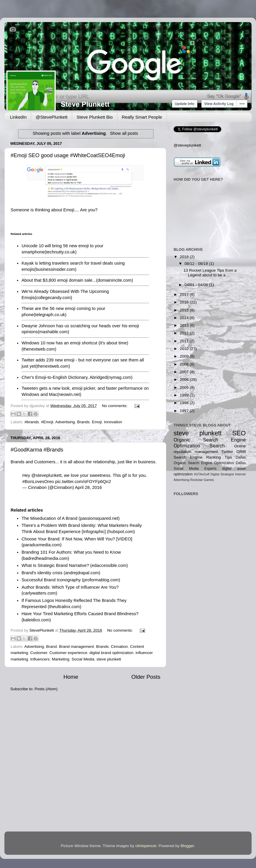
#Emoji (47, 422)
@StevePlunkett (51, 117)
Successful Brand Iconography (51, 580)
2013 (185, 325)
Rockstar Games (202, 480)
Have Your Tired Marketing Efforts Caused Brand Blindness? (80, 614)
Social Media (83, 659)
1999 (185, 395)
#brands (32, 422)
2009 (185, 356)
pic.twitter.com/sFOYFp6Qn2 (83, 482)
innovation (113, 422)
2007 (185, 372)
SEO (239, 433)
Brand (51, 647)
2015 (185, 310)
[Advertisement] (192, 571)
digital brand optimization (111, 653)
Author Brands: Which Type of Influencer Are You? (70, 587)
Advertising (65, 422)
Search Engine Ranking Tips (203, 457)
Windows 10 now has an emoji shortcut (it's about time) (75, 343)
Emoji (97, 422)
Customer (39, 653)
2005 (185, 387)
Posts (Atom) (46, 689)
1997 (185, 411)
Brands (83, 422)
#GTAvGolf (202, 474)
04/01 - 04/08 (197, 285)
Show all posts (124, 133)
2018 (185, 257)
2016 (185, 302)
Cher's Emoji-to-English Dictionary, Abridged (64, 377)
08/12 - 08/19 (197, 264)
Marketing (60, 659)
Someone (20, 210)
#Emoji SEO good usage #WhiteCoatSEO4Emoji (68, 155)
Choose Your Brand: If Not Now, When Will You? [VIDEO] (77, 539)
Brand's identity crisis (42, 573)
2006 (185, 380)
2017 (185, 294)
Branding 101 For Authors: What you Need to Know (71, 552)
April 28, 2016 (88, 487)
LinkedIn (18, 117)
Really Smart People (142, 117)
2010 (185, 349)
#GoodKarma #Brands (37, 450)
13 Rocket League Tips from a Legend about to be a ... (210, 273)
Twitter (227, 452)
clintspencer (146, 846)
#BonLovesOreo (38, 482)
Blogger (187, 846)
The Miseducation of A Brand (49, 518)
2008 (185, 364)
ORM (241, 452)
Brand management (76, 647)
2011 (185, 341)
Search (217, 446)
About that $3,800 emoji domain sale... (59, 280)
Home (71, 677)
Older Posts (146, 677)
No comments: (115, 406)
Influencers (40, 659)
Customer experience (68, 653)
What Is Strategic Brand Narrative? (55, 565)
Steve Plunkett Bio (95, 117)
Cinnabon (119, 647)
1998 (185, 403)
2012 (185, 333)
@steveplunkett (47, 475)
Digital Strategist (222, 474)
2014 (185, 318)
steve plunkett (109, 659)
